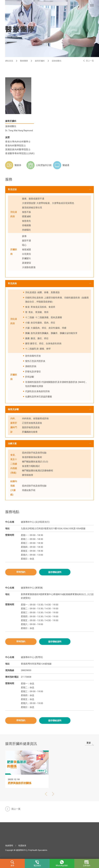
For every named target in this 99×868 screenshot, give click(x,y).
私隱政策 (22, 846)
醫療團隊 (24, 61)
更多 (89, 743)
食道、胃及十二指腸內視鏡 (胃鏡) (14, 464)
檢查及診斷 (13, 409)
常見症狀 (12, 189)
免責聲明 (9, 846)
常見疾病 (12, 283)
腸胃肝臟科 (40, 61)
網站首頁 (9, 61)
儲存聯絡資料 (55, 572)
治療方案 (12, 444)
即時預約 (21, 572)
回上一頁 (90, 61)
